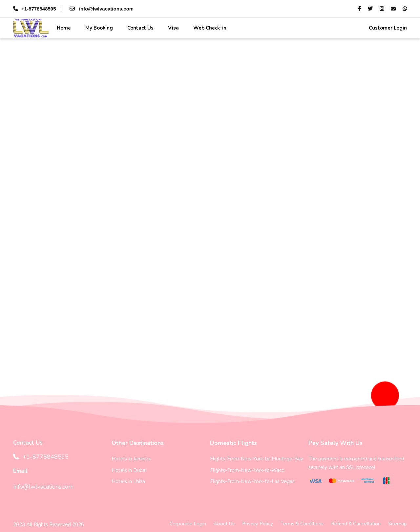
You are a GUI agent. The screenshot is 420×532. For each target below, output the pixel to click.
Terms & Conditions (302, 524)
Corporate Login (188, 524)
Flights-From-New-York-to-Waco (247, 470)
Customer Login (387, 28)
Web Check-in (209, 28)
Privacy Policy (258, 524)
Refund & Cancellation (356, 524)
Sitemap (398, 524)
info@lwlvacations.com (101, 9)
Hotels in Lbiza (128, 481)
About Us (224, 524)
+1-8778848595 (35, 9)
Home (63, 28)
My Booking (98, 28)
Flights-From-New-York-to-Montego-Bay (257, 459)
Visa (173, 28)
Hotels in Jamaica (131, 459)
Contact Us (140, 28)
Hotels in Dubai (129, 470)
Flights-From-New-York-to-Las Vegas (252, 481)
